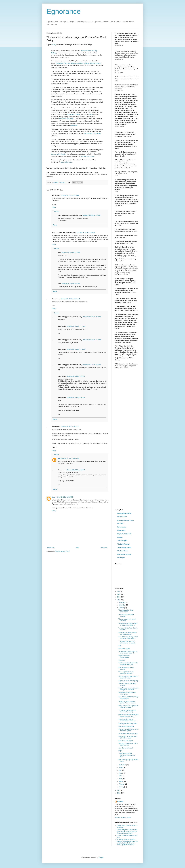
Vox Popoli (121, 558)
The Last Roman (123, 551)
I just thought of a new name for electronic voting (128, 677)
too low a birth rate (88, 156)
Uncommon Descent (124, 554)
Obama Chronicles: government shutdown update (128, 730)
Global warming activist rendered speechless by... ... (128, 720)
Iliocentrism (121, 530)
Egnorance (64, 11)
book (91, 115)
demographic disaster (59, 154)
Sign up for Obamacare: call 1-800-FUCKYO (128, 744)
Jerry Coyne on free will (126, 748)
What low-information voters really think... (127, 693)
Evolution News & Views (126, 520)
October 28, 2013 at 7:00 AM (70, 195)
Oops (120, 751)
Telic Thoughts (122, 541)
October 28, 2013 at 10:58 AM (92, 317)
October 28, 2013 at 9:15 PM (76, 470)
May (120, 776)
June (121, 773)
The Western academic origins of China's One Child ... (128, 624)
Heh (120, 646)
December (122, 602)
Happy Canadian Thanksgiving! (128, 681)
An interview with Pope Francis (128, 734)
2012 (119, 790)
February (122, 784)
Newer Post (51, 548)
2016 (119, 592)
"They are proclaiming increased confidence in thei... (127, 755)
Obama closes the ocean (126, 726)
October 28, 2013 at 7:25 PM (76, 376)
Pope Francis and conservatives (124, 657)
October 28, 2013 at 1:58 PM (92, 365)
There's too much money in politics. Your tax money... (127, 702)
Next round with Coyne (126, 741)
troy (59, 459)
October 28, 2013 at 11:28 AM (92, 340)
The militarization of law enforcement (126, 611)
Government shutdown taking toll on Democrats (128, 737)
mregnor (120, 802)
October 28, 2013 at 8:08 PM (76, 398)
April (120, 779)
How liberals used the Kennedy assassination (128, 698)
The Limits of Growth (66, 119)
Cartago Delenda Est (124, 513)
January (122, 787)
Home (78, 548)
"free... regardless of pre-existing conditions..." (126, 673)
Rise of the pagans (124, 649)
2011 (119, 793)
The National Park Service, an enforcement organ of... (128, 652)
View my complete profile (123, 817)
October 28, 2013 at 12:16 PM (76, 349)
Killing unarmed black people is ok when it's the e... (128, 707)
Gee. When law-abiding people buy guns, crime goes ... (128, 638)
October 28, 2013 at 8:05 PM (65, 497)
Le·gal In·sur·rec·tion (124, 534)
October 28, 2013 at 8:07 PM (70, 459)
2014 (119, 597)
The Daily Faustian (124, 544)
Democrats (122, 660)
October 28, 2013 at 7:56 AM (86, 233)
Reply (54, 207)
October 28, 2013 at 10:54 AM (70, 299)
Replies (57, 211)
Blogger (101, 858)
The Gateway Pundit (124, 548)
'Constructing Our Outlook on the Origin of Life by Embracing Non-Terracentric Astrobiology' (127, 831)
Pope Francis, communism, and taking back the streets (128, 689)
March (121, 781)
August (121, 768)
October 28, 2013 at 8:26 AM (71, 284)
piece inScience (66, 162)
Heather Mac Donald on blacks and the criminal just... (128, 664)
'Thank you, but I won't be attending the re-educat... (127, 642)
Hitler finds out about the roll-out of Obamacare (127, 633)
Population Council (74, 115)
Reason (120, 537)
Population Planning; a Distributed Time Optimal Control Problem (79, 63)
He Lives (120, 524)
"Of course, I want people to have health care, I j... (127, 711)
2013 (119, 600)
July (120, 770)
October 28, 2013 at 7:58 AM (92, 215)
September (122, 765)
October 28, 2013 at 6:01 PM (70, 427)
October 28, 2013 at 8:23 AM (71, 252)
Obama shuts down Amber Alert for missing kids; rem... (128, 715)
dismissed (74, 125)
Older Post (104, 548)
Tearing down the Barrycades (128, 724)
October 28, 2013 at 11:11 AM (76, 326)
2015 (119, 594)
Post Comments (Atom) (62, 551)
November (122, 605)
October (122, 608)
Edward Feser (122, 517)
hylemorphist (122, 527)
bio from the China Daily (93, 133)
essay (54, 45)
